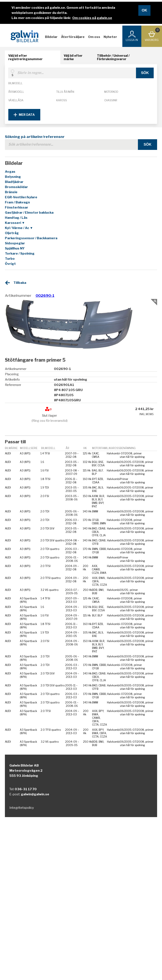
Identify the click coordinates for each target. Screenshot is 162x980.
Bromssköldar (16, 187)
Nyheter (110, 37)
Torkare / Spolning (20, 254)
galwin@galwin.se (35, 794)
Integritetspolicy (22, 808)
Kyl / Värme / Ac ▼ (19, 228)
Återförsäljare (73, 37)
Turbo (10, 259)
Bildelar (51, 37)
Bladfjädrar (14, 182)
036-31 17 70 (26, 789)
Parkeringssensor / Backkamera (31, 238)
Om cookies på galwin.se (92, 18)
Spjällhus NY (15, 248)
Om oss (94, 37)
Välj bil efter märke (73, 57)
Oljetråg (12, 233)
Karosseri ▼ (15, 223)
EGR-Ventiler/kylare (21, 197)
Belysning (13, 177)
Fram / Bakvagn (17, 202)
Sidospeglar (15, 243)
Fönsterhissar (17, 207)
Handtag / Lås (16, 218)
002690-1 (45, 296)
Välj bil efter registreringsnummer (25, 57)
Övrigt (10, 264)
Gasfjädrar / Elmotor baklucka (29, 213)
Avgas (10, 172)
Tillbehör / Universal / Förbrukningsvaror (113, 57)
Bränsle (11, 192)
